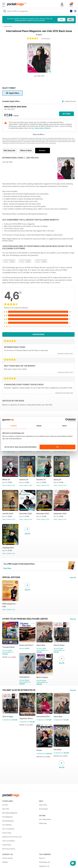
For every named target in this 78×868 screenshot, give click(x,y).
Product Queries (8, 858)
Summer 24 (41, 480)
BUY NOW (67, 114)
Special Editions (11, 577)
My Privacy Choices (9, 849)
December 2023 (26, 514)
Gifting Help (43, 823)
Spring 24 (57, 480)
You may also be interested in (19, 690)
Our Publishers (7, 825)
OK (57, 447)
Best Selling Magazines (10, 813)
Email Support (44, 809)
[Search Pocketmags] (5, 11)
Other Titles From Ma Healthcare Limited (25, 619)
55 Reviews (46, 39)
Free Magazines (7, 817)
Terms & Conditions (9, 841)
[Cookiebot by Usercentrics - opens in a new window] (66, 420)
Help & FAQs (43, 805)
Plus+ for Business (8, 829)
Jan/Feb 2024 (8, 514)
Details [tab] (39, 426)
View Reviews (38, 334)
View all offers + (39, 134)
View (4, 451)
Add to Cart (11, 451)
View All (73, 577)
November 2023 (43, 514)
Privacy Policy (7, 833)
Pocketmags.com (45, 862)
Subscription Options (43, 128)
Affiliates (5, 862)
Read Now (7, 568)
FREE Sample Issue (10, 604)
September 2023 (60, 514)
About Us (42, 858)
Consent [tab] (14, 426)
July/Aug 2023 (8, 548)
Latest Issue (8, 26)
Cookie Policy (7, 845)
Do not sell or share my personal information (20, 447)
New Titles (6, 809)
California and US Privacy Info (12, 837)
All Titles (5, 805)
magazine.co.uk (44, 866)
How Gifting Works (45, 819)
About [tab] (64, 426)
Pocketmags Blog (8, 821)
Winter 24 (6, 480)
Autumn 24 (24, 480)
